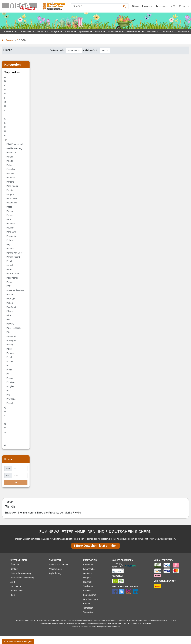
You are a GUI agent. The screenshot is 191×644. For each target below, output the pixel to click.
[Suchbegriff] (96, 6)
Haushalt (87, 582)
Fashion (87, 591)
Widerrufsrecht (55, 569)
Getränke (87, 573)
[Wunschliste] (173, 6)
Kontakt (14, 569)
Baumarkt (88, 604)
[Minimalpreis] (20, 469)
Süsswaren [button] (9, 31)
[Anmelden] (147, 6)
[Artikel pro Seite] (105, 50)
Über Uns (15, 565)
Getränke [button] (41, 31)
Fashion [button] (99, 31)
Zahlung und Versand (59, 565)
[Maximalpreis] (20, 476)
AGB (13, 582)
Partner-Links (17, 591)
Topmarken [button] (182, 31)
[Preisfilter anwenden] (16, 483)
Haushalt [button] (69, 31)
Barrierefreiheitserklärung (22, 578)
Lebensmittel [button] (25, 31)
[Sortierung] (74, 50)
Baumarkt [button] (151, 31)
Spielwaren (88, 586)
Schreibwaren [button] (114, 31)
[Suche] (124, 6)
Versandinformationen (159, 620)
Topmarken (10, 40)
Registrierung (55, 573)
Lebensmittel (89, 569)
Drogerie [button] (55, 31)
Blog (135, 6)
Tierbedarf (88, 608)
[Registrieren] (162, 6)
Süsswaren (88, 565)
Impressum (16, 586)
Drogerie (87, 578)
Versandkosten (93, 623)
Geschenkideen (90, 599)
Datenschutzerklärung (21, 573)
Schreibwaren (90, 595)
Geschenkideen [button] (134, 31)
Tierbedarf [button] (166, 31)
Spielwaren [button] (84, 31)
